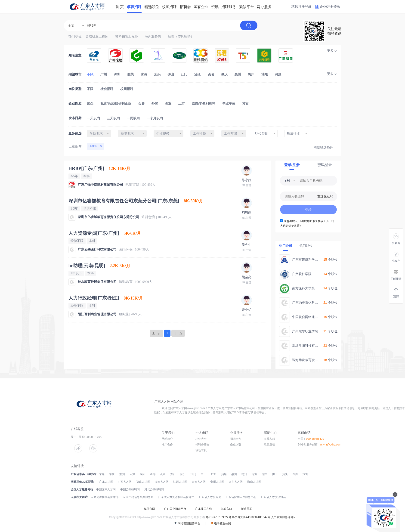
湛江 (198, 74)
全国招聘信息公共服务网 (138, 497)
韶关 (130, 74)
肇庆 (224, 74)
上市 (182, 103)
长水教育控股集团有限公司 (97, 282)
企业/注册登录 (330, 6)
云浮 (132, 474)
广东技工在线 (204, 509)
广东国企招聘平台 (175, 509)
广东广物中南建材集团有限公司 (100, 185)
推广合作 (167, 445)
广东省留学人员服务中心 (241, 497)
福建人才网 (143, 482)
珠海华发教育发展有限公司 (312, 360)
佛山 (171, 74)
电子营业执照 (221, 523)
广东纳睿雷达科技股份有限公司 (315, 303)
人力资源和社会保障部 (105, 497)
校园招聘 (127, 89)
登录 (308, 210)
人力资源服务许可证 (284, 517)
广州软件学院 (302, 274)
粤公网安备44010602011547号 (251, 517)
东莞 (102, 474)
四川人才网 (236, 482)
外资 (155, 103)
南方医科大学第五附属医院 (312, 288)
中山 (204, 474)
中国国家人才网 (106, 489)
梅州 (251, 74)
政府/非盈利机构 (204, 103)
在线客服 (269, 439)
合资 (141, 103)
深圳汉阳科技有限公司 (308, 346)
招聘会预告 (202, 445)
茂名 (211, 74)
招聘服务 (229, 7)
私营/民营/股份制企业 (116, 103)
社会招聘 (107, 89)
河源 (278, 74)
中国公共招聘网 (130, 489)
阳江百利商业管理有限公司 (97, 314)
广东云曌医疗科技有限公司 (97, 249)
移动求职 (201, 450)
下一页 (178, 333)
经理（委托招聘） (181, 36)
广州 (104, 74)
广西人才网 (125, 482)
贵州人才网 (217, 482)
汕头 (157, 74)
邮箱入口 (226, 509)
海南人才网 (254, 482)
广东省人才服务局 (210, 497)
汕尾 (265, 74)
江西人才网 (180, 482)
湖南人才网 (162, 482)
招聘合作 (236, 439)
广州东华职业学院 (305, 331)
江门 (184, 74)
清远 (153, 474)
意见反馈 (269, 445)
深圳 (117, 74)
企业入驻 (236, 445)
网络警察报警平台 (187, 523)
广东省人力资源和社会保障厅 (176, 497)
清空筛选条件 (323, 147)
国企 (90, 103)
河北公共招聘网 (154, 489)
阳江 (183, 474)
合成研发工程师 (97, 36)
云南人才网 (199, 482)
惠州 (238, 74)
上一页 (156, 333)
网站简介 (167, 439)
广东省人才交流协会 (273, 497)
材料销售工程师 (127, 36)
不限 (90, 74)
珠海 (144, 74)
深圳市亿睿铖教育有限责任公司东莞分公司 (108, 217)
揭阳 (142, 474)
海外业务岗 (153, 36)
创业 (168, 103)
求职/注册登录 (301, 6)
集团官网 (149, 509)
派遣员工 (247, 509)
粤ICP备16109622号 (218, 517)
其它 (245, 103)
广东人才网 (106, 482)
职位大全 (201, 439)
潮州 (122, 474)
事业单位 (229, 103)
